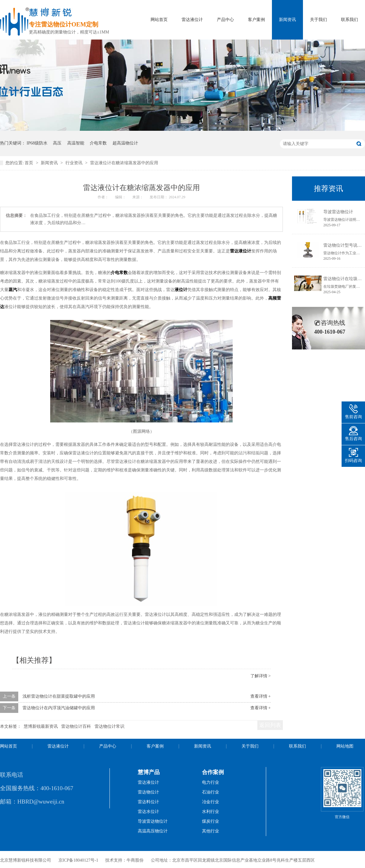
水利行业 (210, 812)
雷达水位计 (148, 812)
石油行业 (210, 792)
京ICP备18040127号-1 (78, 860)
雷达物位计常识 (109, 726)
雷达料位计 (148, 802)
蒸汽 (13, 290)
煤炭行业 (210, 821)
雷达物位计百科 (76, 726)
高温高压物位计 (153, 831)
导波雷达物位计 (338, 212)
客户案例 (256, 20)
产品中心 (225, 20)
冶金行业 (210, 802)
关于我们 (318, 20)
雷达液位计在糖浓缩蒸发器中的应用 (124, 163)
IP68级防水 (37, 143)
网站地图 (345, 746)
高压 (57, 143)
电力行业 (210, 782)
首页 (30, 163)
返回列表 (270, 725)
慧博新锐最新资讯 (41, 726)
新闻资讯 (287, 20)
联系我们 (349, 20)
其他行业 (210, 831)
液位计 (181, 290)
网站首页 (159, 20)
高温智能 (76, 143)
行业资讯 (75, 163)
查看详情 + (261, 696)
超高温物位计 (125, 143)
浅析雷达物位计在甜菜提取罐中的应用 (59, 696)
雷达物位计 (148, 792)
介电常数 (98, 143)
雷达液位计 (192, 20)
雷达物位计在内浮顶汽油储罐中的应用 (59, 708)
